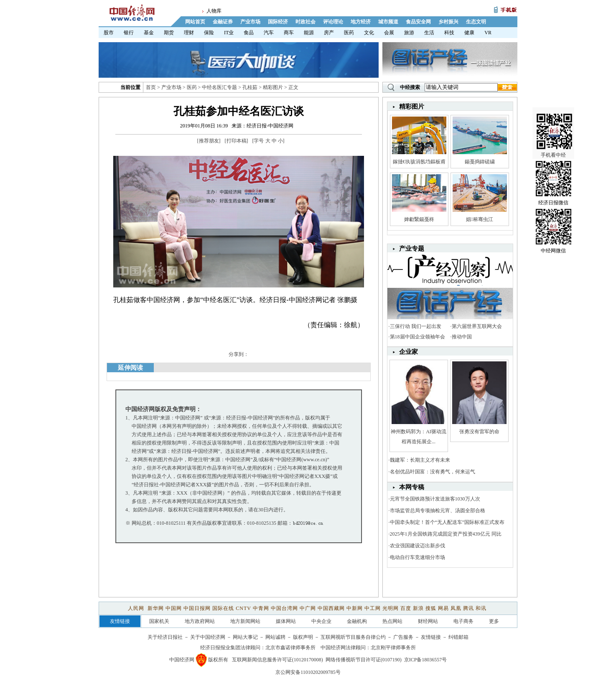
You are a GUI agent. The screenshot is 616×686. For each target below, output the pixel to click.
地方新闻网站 (245, 621)
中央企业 (321, 621)
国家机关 (159, 621)
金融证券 (223, 22)
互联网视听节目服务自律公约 (353, 637)
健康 (469, 33)
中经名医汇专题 (219, 87)
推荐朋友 (209, 141)
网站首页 (195, 22)
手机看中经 (554, 126)
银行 (129, 33)
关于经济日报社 (165, 637)
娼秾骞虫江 (479, 219)
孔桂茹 (250, 87)
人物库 (214, 11)
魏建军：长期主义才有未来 (420, 460)
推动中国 (462, 337)
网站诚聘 (275, 637)
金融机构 (357, 621)
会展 (389, 33)
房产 (329, 33)
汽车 (269, 33)
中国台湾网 (284, 608)
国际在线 (223, 608)
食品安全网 (418, 22)
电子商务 (463, 621)
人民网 (137, 608)
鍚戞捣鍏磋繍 (480, 162)
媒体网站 (286, 621)
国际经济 (278, 22)
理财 (189, 33)
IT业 (229, 33)
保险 (209, 33)
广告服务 (403, 637)
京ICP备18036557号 (426, 660)
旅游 (409, 33)
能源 (309, 33)
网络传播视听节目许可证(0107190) (364, 660)
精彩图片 (273, 87)
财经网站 (428, 621)
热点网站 (392, 621)
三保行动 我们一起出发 (416, 326)
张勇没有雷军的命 (479, 432)
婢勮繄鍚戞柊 (419, 219)
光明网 (391, 608)
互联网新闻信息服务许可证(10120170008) (277, 660)
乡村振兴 (448, 22)
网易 (443, 608)
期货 (169, 33)
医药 (349, 33)
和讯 (481, 608)
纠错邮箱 (458, 637)
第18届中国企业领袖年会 (417, 337)
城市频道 (388, 22)
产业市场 (250, 22)
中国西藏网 (331, 608)
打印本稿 (237, 141)
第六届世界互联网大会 (477, 326)
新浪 (418, 608)
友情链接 (431, 637)
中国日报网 (197, 608)
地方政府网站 (200, 621)
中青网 (261, 608)
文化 (369, 33)
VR (488, 33)
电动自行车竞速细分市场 (417, 557)
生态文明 (476, 22)
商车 (289, 33)
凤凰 (456, 608)
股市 (109, 33)
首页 (151, 87)
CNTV (243, 608)
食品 (249, 33)
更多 (494, 621)
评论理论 (333, 22)
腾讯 (468, 608)
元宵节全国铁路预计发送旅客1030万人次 (435, 499)
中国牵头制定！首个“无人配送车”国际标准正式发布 (447, 522)
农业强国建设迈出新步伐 (417, 546)
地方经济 (361, 22)
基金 (149, 33)
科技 (449, 33)
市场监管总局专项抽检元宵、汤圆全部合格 (438, 511)
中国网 (174, 608)
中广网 (308, 608)
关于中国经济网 (208, 637)
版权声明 (303, 637)
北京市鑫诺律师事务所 (290, 648)
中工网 (373, 608)
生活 (429, 33)
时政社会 (305, 22)
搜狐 (431, 608)
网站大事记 (245, 637)
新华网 (156, 608)
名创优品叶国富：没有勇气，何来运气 (433, 472)
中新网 (355, 608)
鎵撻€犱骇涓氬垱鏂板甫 (419, 162)
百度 (406, 608)
